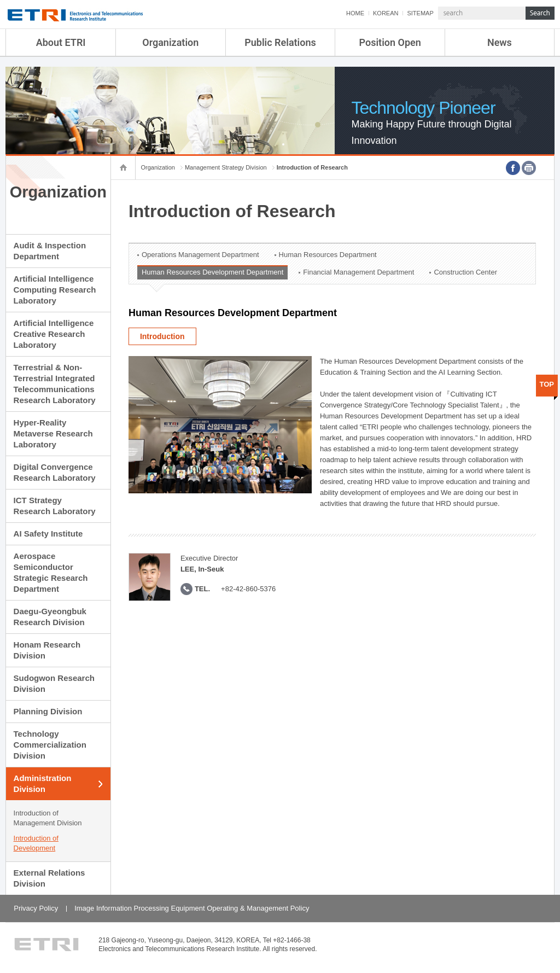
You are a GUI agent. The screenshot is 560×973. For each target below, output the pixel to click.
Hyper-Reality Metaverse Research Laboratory (53, 433)
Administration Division (43, 783)
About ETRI (61, 42)
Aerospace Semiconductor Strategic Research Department (51, 572)
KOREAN (386, 13)
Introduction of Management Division (48, 818)
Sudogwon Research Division (54, 683)
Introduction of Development (36, 843)
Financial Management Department (358, 272)
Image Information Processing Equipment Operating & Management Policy (192, 908)
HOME (355, 13)
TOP (547, 384)
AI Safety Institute (48, 534)
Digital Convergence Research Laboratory (55, 472)
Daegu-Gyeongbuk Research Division (50, 617)
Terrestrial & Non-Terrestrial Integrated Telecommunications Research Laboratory (55, 384)
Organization (170, 42)
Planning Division (48, 711)
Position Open (390, 42)
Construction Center (465, 272)
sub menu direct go (0, 0)
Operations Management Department (200, 255)
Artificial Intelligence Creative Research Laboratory (54, 334)
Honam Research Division (47, 650)
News (500, 42)
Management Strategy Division (226, 167)
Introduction (162, 336)
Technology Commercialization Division (50, 745)
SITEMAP (420, 13)
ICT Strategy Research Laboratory (55, 506)
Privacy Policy (36, 908)
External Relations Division (49, 878)
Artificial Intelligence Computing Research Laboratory (55, 290)
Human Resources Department (328, 255)
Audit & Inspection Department (50, 251)
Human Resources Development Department (212, 272)
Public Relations (280, 42)
